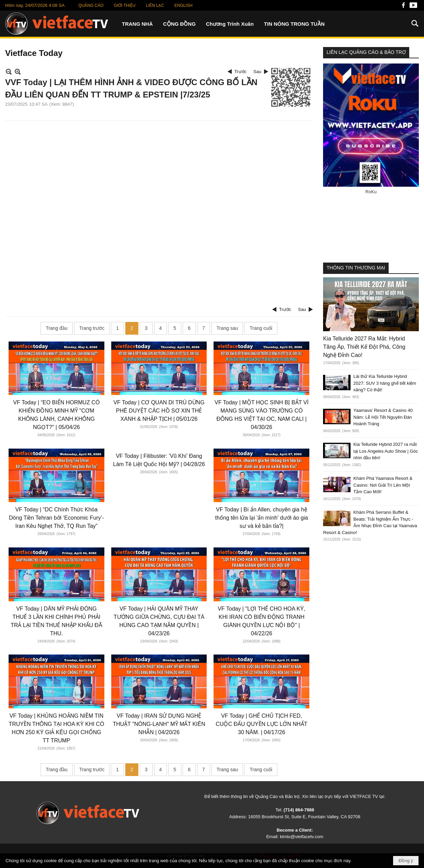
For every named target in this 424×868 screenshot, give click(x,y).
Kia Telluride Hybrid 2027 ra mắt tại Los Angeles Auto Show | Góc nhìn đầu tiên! (386, 451)
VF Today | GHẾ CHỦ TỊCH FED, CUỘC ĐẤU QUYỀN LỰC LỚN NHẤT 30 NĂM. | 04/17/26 (261, 724)
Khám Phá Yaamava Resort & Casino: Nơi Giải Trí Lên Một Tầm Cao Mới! (383, 485)
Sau (257, 72)
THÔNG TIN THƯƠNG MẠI (356, 268)
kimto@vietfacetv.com (301, 837)
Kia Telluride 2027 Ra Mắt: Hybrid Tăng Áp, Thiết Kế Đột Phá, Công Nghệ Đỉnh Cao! (364, 347)
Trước (240, 72)
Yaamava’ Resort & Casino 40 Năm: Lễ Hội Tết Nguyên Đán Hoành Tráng (383, 417)
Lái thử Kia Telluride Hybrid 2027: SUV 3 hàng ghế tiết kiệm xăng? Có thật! (385, 383)
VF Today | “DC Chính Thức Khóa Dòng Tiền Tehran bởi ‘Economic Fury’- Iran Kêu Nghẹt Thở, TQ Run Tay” (56, 518)
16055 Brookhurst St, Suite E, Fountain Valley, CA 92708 (304, 817)
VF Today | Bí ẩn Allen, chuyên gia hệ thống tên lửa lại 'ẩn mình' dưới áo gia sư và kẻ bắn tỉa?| (261, 518)
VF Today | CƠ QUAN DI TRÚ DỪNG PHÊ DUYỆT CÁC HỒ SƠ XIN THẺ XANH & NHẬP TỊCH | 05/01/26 (159, 411)
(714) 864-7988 (299, 810)
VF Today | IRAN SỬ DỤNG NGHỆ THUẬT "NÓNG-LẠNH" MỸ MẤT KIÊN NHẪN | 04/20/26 (159, 724)
